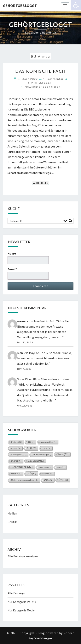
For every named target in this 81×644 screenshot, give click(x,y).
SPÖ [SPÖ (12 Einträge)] (32, 474)
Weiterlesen (41, 183)
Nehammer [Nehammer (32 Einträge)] (22, 467)
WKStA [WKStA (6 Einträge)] (48, 480)
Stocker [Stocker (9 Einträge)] (47, 474)
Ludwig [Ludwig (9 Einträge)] (16, 461)
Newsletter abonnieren (43, 87)
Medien (12, 513)
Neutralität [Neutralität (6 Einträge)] (45, 467)
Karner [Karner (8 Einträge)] (16, 448)
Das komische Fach (40, 71)
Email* (28, 273)
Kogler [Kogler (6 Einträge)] (46, 448)
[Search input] (35, 221)
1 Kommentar (53, 79)
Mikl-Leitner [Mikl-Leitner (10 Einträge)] (36, 461)
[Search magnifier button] (71, 221)
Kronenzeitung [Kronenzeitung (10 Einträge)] (42, 455)
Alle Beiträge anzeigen (23, 556)
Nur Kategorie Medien (22, 610)
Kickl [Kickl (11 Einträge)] (32, 448)
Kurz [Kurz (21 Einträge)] (63, 454)
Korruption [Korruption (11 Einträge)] (19, 455)
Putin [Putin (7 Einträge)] (61, 467)
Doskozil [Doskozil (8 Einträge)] (16, 442)
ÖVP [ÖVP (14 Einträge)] (63, 480)
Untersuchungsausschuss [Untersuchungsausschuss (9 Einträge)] (24, 480)
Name (28, 258)
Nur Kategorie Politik (22, 602)
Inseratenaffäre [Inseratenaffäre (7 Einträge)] (48, 442)
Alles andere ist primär (56, 379)
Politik (12, 522)
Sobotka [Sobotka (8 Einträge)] (16, 474)
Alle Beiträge (16, 593)
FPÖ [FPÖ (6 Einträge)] (31, 442)
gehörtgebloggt (20, 6)
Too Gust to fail (44, 321)
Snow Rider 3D (27, 379)
